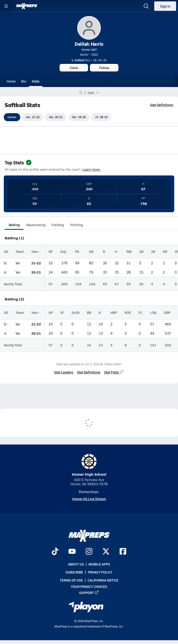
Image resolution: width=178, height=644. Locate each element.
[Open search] (146, 6)
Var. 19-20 (79, 117)
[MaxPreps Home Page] (81, 93)
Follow (104, 68)
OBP (167, 312)
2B (141, 251)
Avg (63, 251)
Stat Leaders (64, 372)
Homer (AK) (89, 50)
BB (89, 312)
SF (62, 312)
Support (89, 593)
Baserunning (36, 225)
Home (11, 81)
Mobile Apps (99, 564)
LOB (153, 312)
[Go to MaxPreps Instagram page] (89, 552)
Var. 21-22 (33, 117)
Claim (74, 68)
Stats (36, 81)
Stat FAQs (114, 372)
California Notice (103, 580)
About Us (76, 564)
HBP (114, 312)
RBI (129, 251)
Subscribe (74, 572)
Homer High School (89, 465)
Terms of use (71, 580)
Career (12, 117)
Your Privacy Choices (89, 586)
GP (51, 251)
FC (141, 312)
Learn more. (92, 169)
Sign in (165, 6)
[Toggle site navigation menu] (6, 6)
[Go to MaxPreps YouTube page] (72, 552)
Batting (14, 225)
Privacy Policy (100, 572)
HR (165, 251)
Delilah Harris (89, 44)
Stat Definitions (162, 105)
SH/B (75, 312)
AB (91, 251)
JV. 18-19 (101, 117)
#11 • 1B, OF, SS (89, 60)
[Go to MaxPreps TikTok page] (55, 552)
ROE (128, 312)
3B (153, 251)
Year (36, 251)
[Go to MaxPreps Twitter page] (106, 552)
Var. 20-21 (56, 117)
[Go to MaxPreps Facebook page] (123, 552)
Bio (24, 81)
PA (77, 251)
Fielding (58, 225)
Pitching (77, 225)
